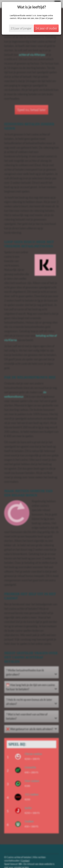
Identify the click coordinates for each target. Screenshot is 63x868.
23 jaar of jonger (21, 28)
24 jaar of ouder (46, 28)
